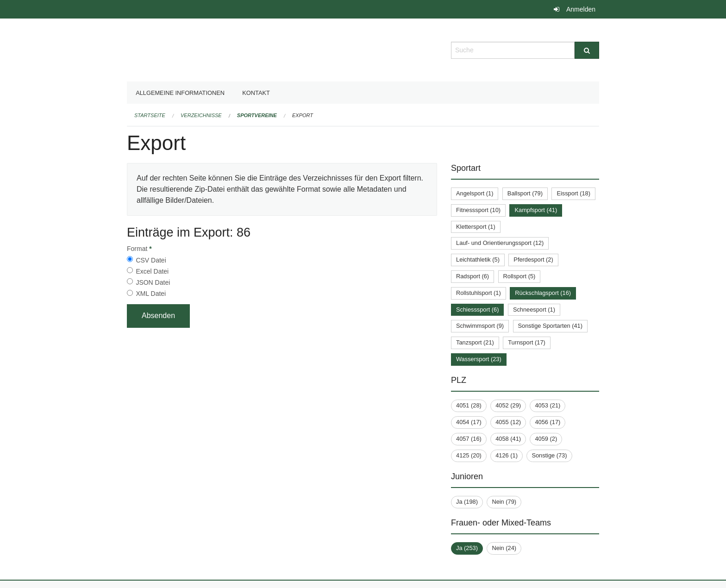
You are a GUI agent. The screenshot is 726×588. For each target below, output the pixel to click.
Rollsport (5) (519, 276)
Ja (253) (467, 548)
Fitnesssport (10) (478, 210)
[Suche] (587, 50)
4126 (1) (507, 455)
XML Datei (151, 294)
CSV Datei (151, 260)
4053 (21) (548, 405)
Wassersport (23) (479, 359)
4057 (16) (469, 439)
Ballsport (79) (525, 193)
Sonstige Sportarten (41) (550, 326)
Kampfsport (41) (536, 210)
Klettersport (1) (476, 227)
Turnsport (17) (527, 342)
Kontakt (256, 93)
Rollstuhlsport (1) (479, 293)
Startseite (150, 115)
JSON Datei (153, 282)
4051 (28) (469, 405)
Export (303, 115)
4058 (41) (508, 439)
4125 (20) (469, 455)
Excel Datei (152, 271)
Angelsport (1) (475, 193)
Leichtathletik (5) (478, 260)
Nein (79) (504, 502)
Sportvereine (257, 115)
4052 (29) (508, 405)
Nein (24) (504, 548)
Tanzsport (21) (475, 342)
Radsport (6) (473, 276)
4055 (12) (508, 422)
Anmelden (581, 9)
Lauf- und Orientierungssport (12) (500, 243)
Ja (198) (467, 502)
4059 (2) (546, 439)
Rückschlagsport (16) (543, 293)
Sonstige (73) (549, 455)
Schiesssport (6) (477, 310)
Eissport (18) (573, 193)
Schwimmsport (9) (480, 326)
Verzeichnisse (201, 115)
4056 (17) (548, 422)
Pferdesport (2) (533, 260)
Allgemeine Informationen (180, 93)
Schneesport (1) (534, 310)
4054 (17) (469, 422)
